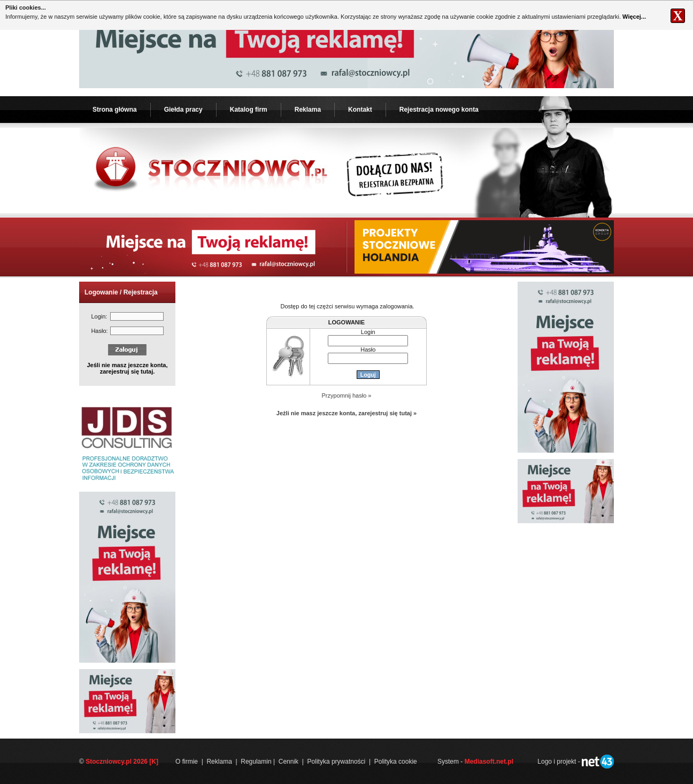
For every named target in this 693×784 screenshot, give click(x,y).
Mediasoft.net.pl (489, 762)
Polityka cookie (396, 762)
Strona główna (115, 110)
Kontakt (360, 110)
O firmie (187, 762)
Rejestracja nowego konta (439, 110)
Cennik (288, 762)
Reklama (308, 110)
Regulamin (256, 762)
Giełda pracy (183, 110)
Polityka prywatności (337, 762)
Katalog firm (249, 110)
